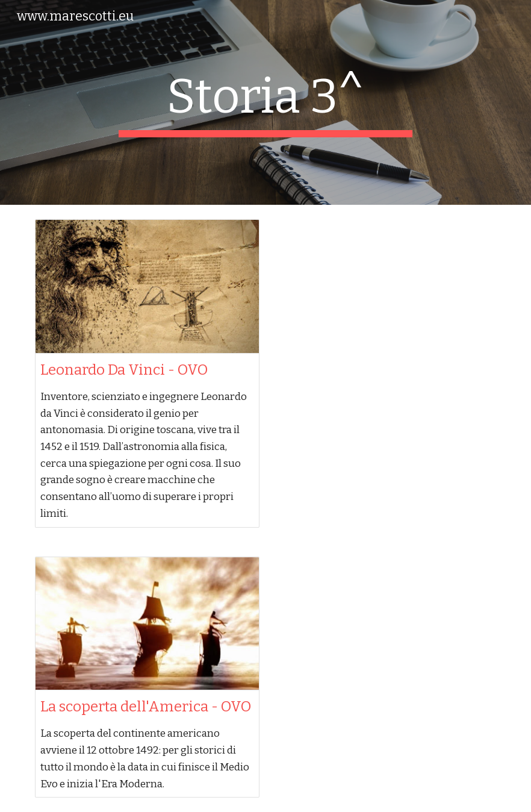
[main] (265, 102)
